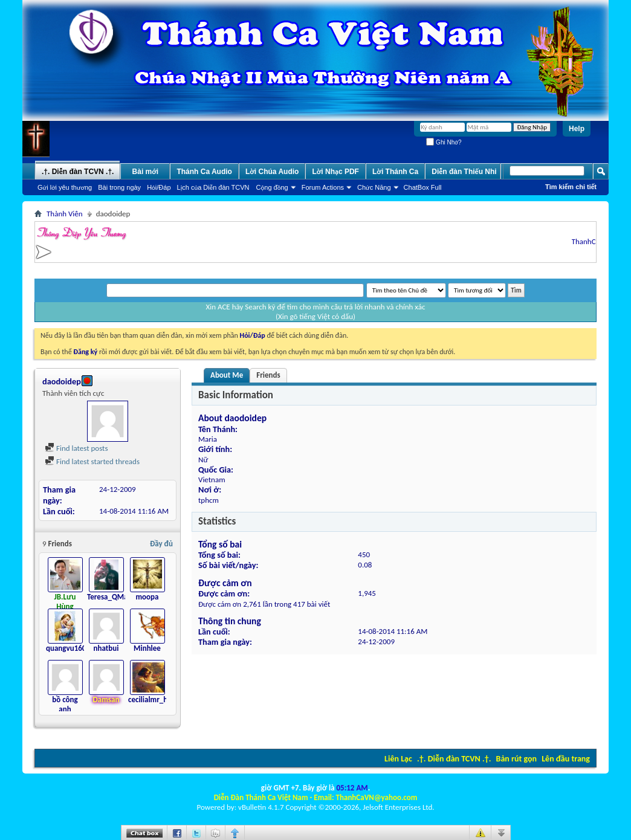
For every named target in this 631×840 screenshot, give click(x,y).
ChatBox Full (423, 187)
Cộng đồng (272, 187)
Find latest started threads (92, 461)
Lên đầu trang (566, 759)
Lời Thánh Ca (395, 172)
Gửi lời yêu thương (65, 187)
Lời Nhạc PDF (335, 172)
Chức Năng (374, 187)
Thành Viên (65, 214)
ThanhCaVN (594, 241)
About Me (227, 375)
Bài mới (146, 172)
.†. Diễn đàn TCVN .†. (454, 759)
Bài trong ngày (119, 187)
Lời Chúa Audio (272, 172)
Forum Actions (323, 187)
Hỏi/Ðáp (159, 187)
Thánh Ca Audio (204, 172)
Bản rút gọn (516, 759)
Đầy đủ (161, 544)
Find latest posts (76, 448)
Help (577, 129)
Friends (268, 375)
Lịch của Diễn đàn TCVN (213, 187)
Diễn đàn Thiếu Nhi (464, 172)
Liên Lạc (398, 759)
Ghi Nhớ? (444, 142)
